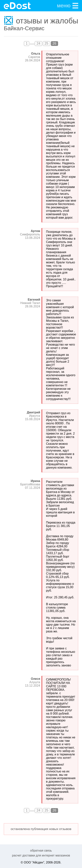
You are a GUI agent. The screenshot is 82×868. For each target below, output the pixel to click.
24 (38, 43)
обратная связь (41, 851)
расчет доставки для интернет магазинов (41, 855)
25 (47, 43)
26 (54, 43)
